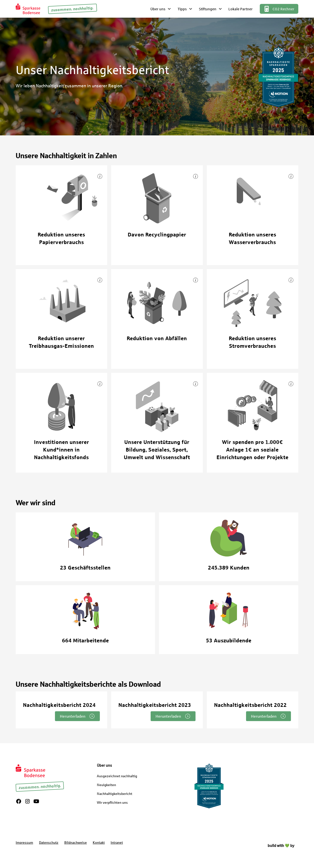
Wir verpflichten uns (112, 802)
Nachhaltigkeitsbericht (115, 794)
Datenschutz (49, 842)
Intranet (117, 842)
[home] (28, 9)
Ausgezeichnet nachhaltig (117, 776)
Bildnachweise (76, 842)
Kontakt (99, 842)
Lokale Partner (241, 9)
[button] (161, 9)
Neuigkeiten (106, 785)
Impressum (24, 842)
